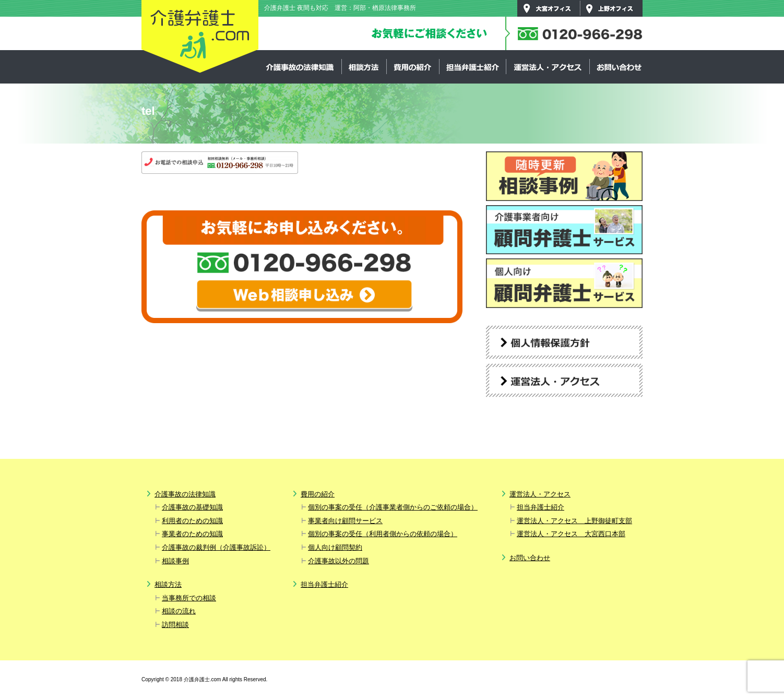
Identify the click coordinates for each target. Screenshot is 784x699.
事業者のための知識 (192, 534)
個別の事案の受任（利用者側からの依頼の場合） (383, 534)
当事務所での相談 (189, 598)
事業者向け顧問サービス (345, 521)
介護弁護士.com (200, 37)
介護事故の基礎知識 (192, 507)
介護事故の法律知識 (300, 67)
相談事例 (175, 561)
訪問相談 (175, 625)
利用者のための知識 (192, 521)
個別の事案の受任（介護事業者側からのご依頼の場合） (393, 507)
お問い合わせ (619, 67)
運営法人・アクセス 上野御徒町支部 (574, 521)
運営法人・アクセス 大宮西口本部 (571, 534)
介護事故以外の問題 (338, 561)
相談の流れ (179, 611)
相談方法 (364, 67)
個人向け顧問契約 (335, 547)
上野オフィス (611, 8)
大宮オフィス (549, 8)
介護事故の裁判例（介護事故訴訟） (216, 547)
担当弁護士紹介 (472, 67)
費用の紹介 (413, 67)
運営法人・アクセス (548, 67)
